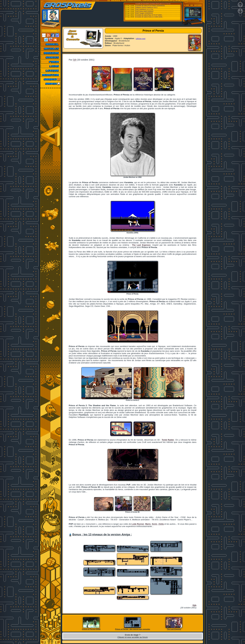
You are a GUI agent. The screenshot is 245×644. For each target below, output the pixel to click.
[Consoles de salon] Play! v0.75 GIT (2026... (149, 15)
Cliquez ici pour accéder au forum (133, 637)
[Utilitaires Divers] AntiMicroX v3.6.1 (146, 8)
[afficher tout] (141, 38)
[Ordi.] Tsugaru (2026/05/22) (144, 13)
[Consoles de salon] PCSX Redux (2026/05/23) (150, 6)
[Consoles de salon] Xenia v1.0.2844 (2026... (149, 17)
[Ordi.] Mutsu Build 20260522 (144, 11)
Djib (75, 60)
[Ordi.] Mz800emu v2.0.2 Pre (144, 9)
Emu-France (166, 4)
